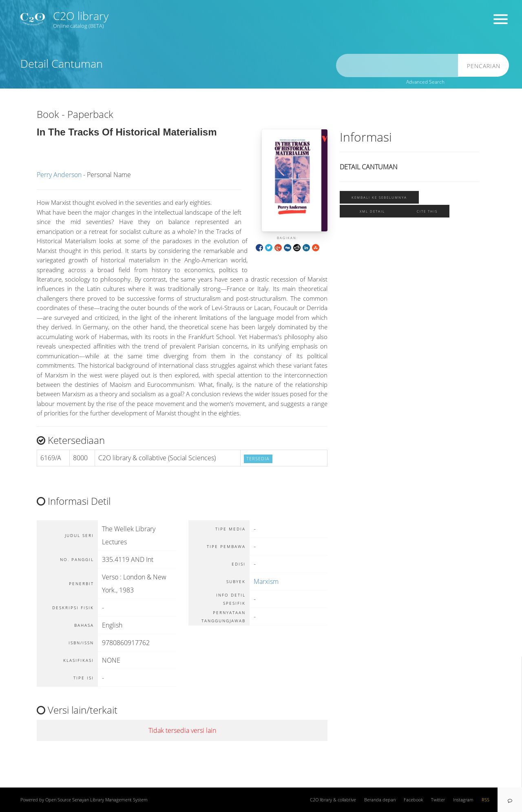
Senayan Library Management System (110, 800)
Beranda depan (380, 800)
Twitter (438, 800)
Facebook (413, 800)
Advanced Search (425, 82)
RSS (486, 800)
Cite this (427, 211)
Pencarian (484, 66)
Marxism (266, 581)
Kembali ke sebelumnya (379, 197)
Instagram (463, 800)
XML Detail (372, 211)
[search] (397, 65)
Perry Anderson (59, 175)
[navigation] (510, 800)
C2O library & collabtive (333, 800)
